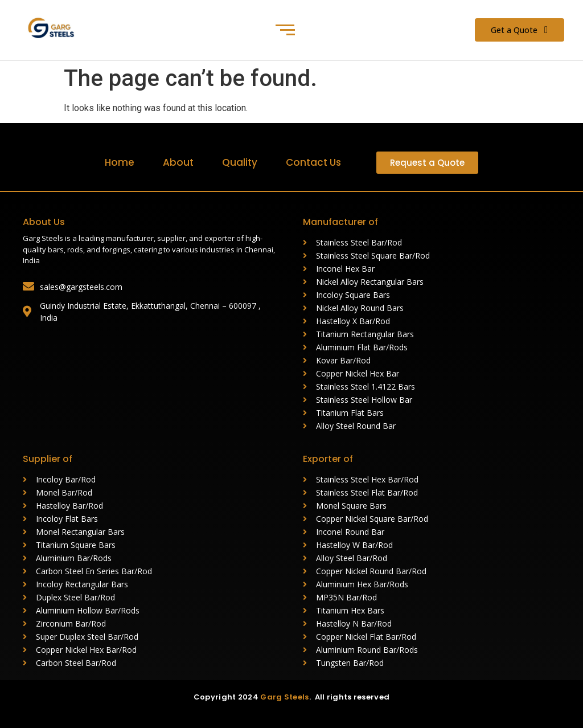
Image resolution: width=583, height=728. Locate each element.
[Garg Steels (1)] (56, 28)
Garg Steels (284, 697)
